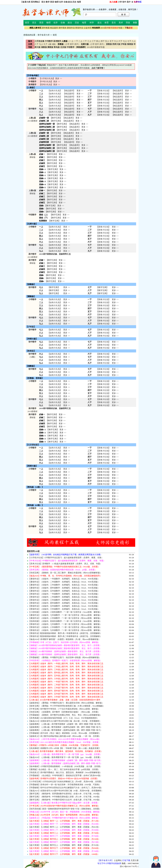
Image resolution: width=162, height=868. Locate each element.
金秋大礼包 (55, 91)
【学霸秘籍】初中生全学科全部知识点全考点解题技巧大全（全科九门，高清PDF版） (66, 788)
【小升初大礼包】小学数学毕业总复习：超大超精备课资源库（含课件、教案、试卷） (66, 558)
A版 (50, 44)
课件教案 (46, 28)
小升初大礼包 (47, 78)
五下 (112, 41)
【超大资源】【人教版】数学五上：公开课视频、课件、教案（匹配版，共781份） (64, 845)
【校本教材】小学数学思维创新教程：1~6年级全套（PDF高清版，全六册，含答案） (65, 766)
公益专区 (88, 28)
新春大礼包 (103, 91)
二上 (80, 41)
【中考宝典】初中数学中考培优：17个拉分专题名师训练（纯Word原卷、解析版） (64, 709)
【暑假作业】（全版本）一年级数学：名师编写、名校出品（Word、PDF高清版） (64, 579)
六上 (116, 41)
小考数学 (32, 78)
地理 (79, 2)
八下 (36, 44)
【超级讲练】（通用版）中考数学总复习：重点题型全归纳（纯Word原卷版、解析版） (66, 703)
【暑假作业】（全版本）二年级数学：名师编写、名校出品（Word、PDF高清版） (64, 582)
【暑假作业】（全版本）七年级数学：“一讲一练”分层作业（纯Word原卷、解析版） (65, 615)
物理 (57, 2)
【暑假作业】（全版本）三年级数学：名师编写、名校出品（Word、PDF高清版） (64, 585)
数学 (48, 2)
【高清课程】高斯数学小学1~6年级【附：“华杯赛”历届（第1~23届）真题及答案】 (64, 748)
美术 (121, 23)
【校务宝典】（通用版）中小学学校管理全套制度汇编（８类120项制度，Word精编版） (67, 706)
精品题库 (54, 28)
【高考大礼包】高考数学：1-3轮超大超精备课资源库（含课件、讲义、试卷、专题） (65, 564)
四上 (98, 41)
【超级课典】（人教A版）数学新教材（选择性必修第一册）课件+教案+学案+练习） (65, 727)
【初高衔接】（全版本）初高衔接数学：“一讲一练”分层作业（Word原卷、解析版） (65, 621)
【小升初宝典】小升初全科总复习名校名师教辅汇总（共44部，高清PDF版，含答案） (66, 782)
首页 (27, 23)
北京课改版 (33, 445)
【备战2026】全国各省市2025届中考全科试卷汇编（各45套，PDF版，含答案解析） (65, 721)
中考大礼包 (46, 81)
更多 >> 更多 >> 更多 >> (67, 321)
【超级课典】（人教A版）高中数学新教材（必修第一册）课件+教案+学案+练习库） (65, 724)
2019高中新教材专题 (96, 47)
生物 (66, 2)
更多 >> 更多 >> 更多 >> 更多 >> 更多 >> (67, 496)
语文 (43, 2)
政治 (70, 2)
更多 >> (59, 78)
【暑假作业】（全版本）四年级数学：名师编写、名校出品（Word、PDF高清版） (64, 588)
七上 (125, 41)
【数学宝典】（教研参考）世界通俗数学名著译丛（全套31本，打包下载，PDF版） (65, 794)
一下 (76, 41)
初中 (124, 2)
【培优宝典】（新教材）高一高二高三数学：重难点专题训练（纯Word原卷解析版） (65, 573)
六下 (120, 41)
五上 (107, 41)
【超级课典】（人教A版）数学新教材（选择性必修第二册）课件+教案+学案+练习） (65, 730)
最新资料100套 (33, 551)
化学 (61, 2)
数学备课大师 (44, 35)
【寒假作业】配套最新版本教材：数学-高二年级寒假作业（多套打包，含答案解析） (65, 636)
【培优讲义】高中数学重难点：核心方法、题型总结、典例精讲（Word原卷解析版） (65, 772)
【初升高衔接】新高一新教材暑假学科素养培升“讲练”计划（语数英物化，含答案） (65, 809)
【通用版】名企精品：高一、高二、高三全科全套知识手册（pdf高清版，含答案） (64, 769)
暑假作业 (71, 28)
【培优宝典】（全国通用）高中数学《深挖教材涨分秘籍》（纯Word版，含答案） (64, 712)
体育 (107, 23)
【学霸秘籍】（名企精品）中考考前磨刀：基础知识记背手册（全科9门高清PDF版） (65, 775)
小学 (120, 2)
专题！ (112, 28)
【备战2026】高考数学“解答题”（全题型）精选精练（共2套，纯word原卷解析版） (64, 639)
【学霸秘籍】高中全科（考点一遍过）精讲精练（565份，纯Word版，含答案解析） (65, 733)
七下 (129, 41)
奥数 (135, 23)
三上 (89, 41)
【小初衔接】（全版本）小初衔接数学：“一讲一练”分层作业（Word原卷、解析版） (65, 612)
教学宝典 (56, 118)
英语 (52, 2)
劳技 (128, 23)
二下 (85, 41)
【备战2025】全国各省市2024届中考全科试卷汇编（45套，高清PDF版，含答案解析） (66, 791)
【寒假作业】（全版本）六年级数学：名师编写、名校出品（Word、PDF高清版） (64, 609)
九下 (45, 44)
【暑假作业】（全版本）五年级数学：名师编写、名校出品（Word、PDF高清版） (64, 591)
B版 (53, 44)
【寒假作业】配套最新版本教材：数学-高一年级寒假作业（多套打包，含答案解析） (65, 633)
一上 (71, 41)
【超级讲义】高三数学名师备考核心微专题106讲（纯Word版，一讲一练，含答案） (65, 736)
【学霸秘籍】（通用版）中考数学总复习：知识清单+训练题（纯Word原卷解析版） (65, 657)
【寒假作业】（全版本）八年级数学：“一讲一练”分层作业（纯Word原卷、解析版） (65, 627)
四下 (103, 41)
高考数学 (32, 85)
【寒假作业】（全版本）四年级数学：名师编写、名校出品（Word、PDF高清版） (64, 603)
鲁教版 (31, 351)
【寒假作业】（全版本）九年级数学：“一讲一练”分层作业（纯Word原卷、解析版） (65, 630)
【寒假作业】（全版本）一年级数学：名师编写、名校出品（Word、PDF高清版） (64, 594)
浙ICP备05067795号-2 (129, 866)
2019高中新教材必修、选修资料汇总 (55, 254)
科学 (92, 23)
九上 (41, 44)
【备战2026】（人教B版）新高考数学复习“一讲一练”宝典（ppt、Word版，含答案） (65, 757)
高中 (129, 2)
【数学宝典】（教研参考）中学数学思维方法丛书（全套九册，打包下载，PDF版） (65, 800)
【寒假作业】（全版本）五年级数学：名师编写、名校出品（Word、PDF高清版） (64, 606)
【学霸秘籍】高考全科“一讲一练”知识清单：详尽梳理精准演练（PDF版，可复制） (65, 785)
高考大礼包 (46, 85)
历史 (74, 2)
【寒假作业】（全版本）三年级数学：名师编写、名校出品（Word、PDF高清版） (64, 600)
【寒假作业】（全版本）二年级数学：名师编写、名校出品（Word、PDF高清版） (64, 597)
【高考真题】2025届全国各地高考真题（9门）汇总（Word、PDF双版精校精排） (64, 718)
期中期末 (63, 28)
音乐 (114, 23)
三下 (94, 41)
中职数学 (32, 215)
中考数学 (32, 81)
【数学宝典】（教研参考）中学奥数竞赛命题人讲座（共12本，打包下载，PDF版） (65, 797)
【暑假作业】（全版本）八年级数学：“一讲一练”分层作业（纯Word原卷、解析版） (65, 618)
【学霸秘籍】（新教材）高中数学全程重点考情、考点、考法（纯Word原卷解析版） (65, 715)
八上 (134, 41)
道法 (99, 23)
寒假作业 (79, 28)
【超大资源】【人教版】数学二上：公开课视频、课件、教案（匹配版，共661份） (64, 827)
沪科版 (31, 327)
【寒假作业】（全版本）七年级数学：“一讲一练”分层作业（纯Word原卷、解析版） (65, 624)
